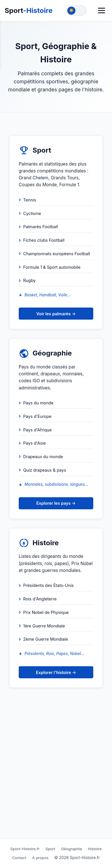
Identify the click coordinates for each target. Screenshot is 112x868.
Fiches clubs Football (44, 240)
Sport (29, 10)
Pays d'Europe (37, 416)
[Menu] (101, 10)
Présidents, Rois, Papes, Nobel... (54, 654)
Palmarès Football (41, 227)
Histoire (95, 849)
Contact (19, 858)
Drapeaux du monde (43, 457)
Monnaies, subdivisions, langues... (56, 484)
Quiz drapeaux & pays (45, 470)
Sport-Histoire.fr (25, 849)
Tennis (30, 200)
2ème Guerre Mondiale (46, 639)
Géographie (72, 849)
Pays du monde (38, 403)
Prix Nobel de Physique (46, 612)
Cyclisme (32, 213)
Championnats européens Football (57, 254)
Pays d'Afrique (38, 430)
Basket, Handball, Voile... (48, 295)
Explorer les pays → (56, 503)
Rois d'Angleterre (40, 599)
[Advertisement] (56, 776)
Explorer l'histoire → (56, 672)
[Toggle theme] (76, 11)
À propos (40, 858)
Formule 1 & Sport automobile (52, 267)
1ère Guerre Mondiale (44, 626)
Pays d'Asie (35, 443)
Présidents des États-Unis (49, 585)
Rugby (30, 280)
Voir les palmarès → (56, 314)
